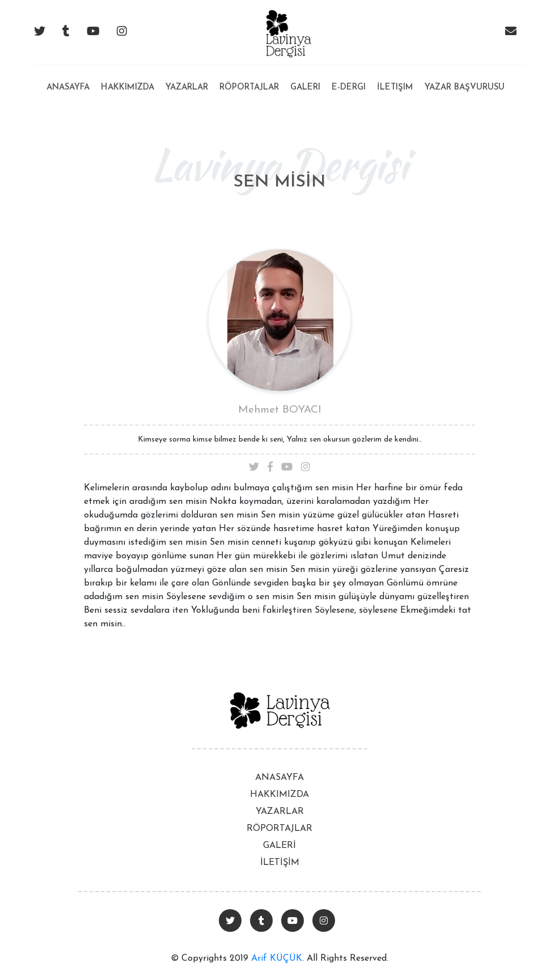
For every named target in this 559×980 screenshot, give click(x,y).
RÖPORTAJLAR (279, 829)
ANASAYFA (279, 778)
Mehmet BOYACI (280, 410)
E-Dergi (349, 88)
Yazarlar (187, 88)
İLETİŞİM (280, 863)
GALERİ (279, 846)
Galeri (305, 88)
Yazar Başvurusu (465, 88)
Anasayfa (68, 79)
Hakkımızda (128, 88)
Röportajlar (249, 88)
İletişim (395, 88)
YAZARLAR (280, 812)
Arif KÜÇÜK (277, 958)
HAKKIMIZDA (279, 795)
